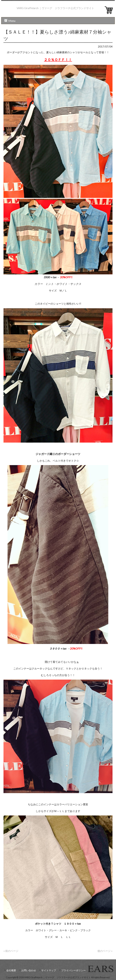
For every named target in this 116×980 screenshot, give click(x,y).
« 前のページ (11, 951)
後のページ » (105, 951)
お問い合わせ (29, 970)
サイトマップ (49, 970)
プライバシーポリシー (73, 970)
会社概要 (11, 970)
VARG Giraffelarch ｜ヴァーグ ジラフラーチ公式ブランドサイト (55, 8)
